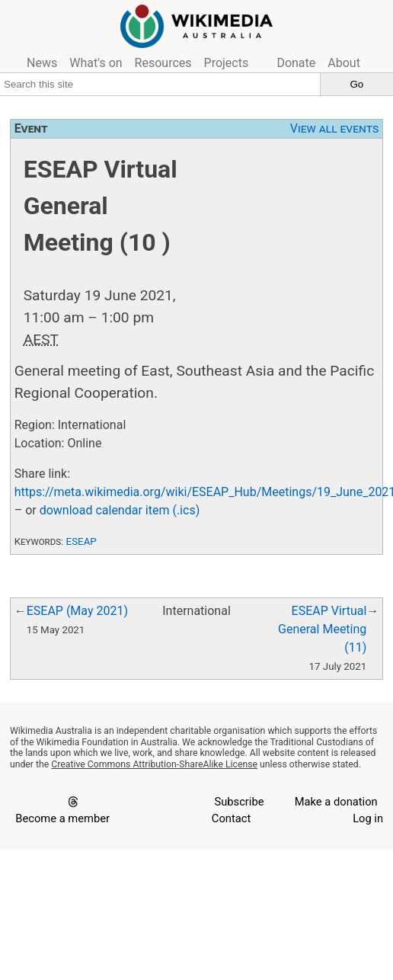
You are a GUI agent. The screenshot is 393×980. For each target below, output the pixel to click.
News (42, 63)
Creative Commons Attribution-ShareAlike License (154, 764)
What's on (96, 63)
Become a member (62, 818)
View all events (335, 128)
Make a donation (336, 802)
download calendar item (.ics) (120, 510)
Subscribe (239, 802)
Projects (227, 63)
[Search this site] (160, 84)
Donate (296, 63)
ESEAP (81, 541)
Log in (368, 818)
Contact (231, 818)
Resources (163, 63)
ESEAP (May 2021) (77, 611)
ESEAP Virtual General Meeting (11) (322, 629)
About (344, 63)
